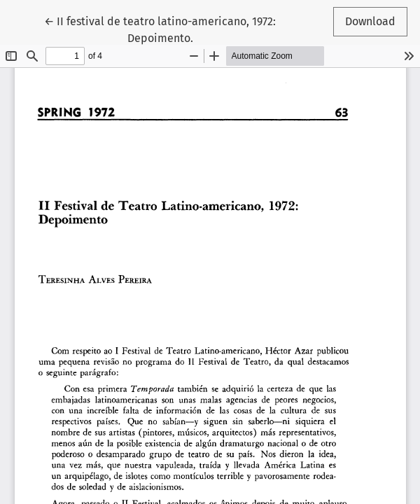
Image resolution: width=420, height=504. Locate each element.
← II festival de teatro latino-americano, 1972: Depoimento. (160, 29)
